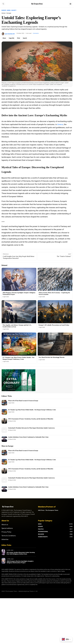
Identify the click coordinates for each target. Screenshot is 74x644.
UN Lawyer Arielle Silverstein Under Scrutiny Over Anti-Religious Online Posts (21, 553)
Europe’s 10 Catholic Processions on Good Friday (54, 325)
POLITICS (41, 529)
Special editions (7, 528)
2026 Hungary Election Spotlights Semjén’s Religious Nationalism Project (20, 562)
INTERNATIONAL (43, 532)
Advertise (5, 539)
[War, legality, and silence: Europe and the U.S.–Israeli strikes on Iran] (19, 312)
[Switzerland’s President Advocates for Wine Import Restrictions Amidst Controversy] (4, 430)
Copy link (12, 38)
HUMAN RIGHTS (43, 537)
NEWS (40, 524)
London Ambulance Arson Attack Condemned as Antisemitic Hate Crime (28, 437)
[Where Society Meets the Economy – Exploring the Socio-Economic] (55, 279)
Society (14, 10)
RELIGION (41, 534)
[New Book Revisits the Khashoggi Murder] (55, 344)
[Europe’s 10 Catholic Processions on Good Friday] (55, 312)
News (9, 10)
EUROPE (40, 526)
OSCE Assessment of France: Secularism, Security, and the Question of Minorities (31, 419)
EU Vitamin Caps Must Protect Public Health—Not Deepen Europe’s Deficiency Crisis (32, 410)
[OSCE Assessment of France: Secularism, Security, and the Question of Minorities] (4, 421)
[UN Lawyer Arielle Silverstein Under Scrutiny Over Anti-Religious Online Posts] (3, 552)
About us (5, 525)
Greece (60, 124)
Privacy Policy (6, 532)
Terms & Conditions (9, 536)
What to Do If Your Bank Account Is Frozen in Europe (23, 401)
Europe (4, 10)
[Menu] (70, 4)
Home (3, 13)
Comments (36, 33)
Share (4, 38)
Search (25, 38)
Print (18, 38)
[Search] (3, 4)
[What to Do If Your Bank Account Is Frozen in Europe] (4, 403)
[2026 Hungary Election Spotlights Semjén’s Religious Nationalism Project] (19, 279)
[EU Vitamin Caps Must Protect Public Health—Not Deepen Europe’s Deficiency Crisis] (19, 344)
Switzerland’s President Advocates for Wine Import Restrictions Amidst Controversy (31, 428)
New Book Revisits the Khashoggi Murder (52, 357)
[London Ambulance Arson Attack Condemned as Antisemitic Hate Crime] (4, 439)
